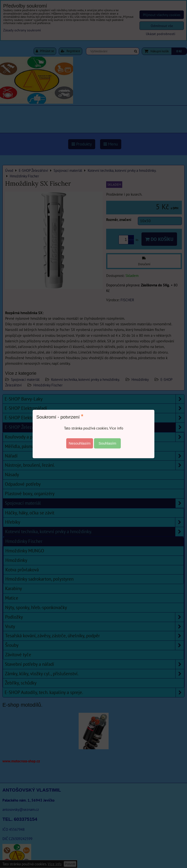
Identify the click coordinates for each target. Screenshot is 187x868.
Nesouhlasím (80, 443)
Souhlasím (108, 443)
